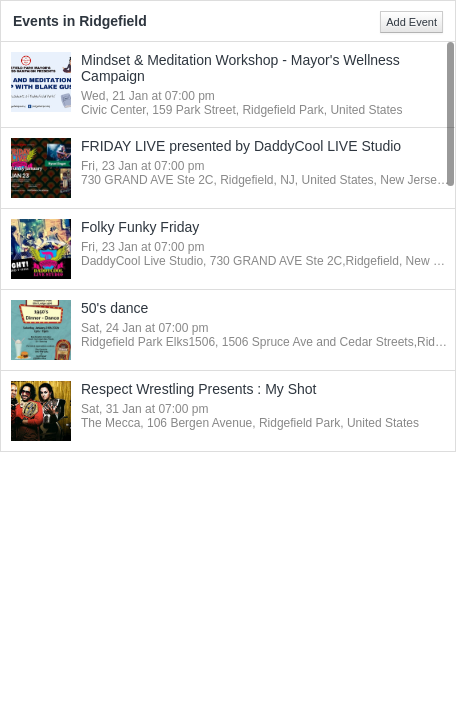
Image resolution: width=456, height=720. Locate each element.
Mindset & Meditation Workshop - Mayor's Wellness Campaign (240, 68)
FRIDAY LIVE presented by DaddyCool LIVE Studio (241, 146)
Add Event (411, 22)
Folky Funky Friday (140, 227)
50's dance (114, 308)
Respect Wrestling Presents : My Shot (199, 389)
